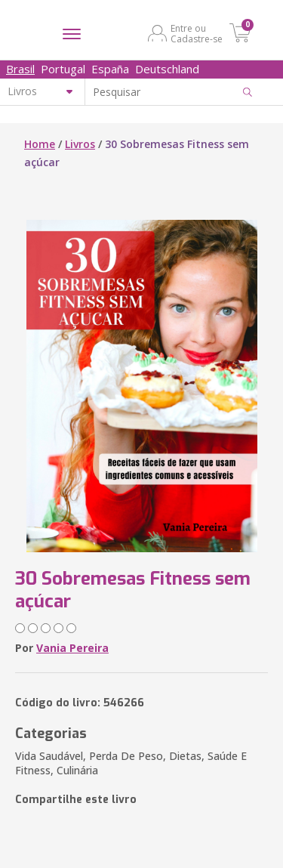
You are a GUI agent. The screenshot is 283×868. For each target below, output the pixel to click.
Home (40, 144)
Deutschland (167, 69)
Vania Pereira (72, 648)
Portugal (63, 69)
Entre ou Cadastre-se (197, 33)
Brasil (20, 69)
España (110, 69)
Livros (80, 144)
